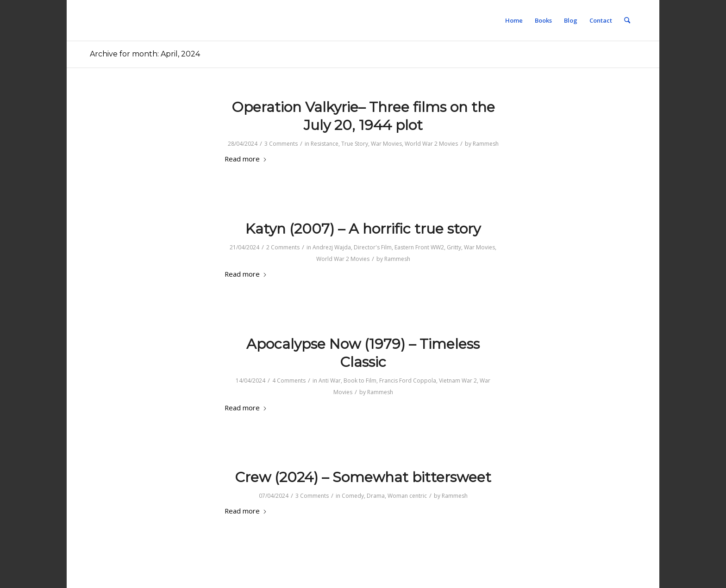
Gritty (454, 247)
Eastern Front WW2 (419, 247)
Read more (246, 159)
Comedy (353, 496)
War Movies (386, 144)
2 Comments (283, 247)
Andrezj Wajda (332, 247)
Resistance (325, 144)
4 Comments (289, 381)
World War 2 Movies (431, 144)
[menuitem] (514, 20)
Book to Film (360, 381)
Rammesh (486, 144)
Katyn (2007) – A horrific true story (363, 229)
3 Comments (281, 144)
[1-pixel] (90, 20)
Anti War (330, 381)
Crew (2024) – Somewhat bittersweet (363, 477)
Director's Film (373, 247)
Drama (376, 496)
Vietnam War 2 (458, 381)
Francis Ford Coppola (408, 381)
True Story (355, 144)
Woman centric (407, 496)
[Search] (627, 20)
